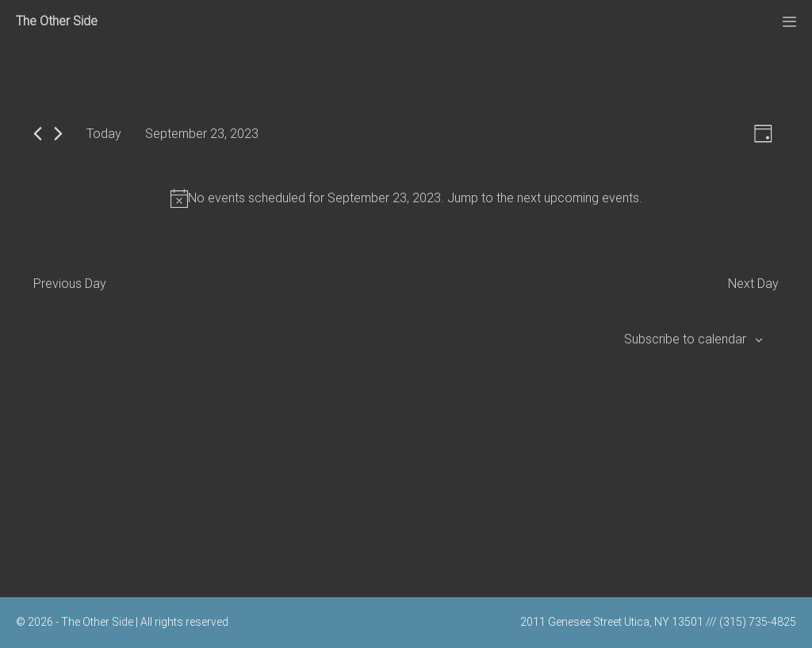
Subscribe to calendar (685, 339)
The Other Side (57, 21)
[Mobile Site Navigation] (789, 22)
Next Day (753, 284)
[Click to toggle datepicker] (202, 134)
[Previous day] (38, 134)
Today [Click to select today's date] (104, 134)
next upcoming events (578, 198)
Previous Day (70, 284)
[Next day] (58, 134)
